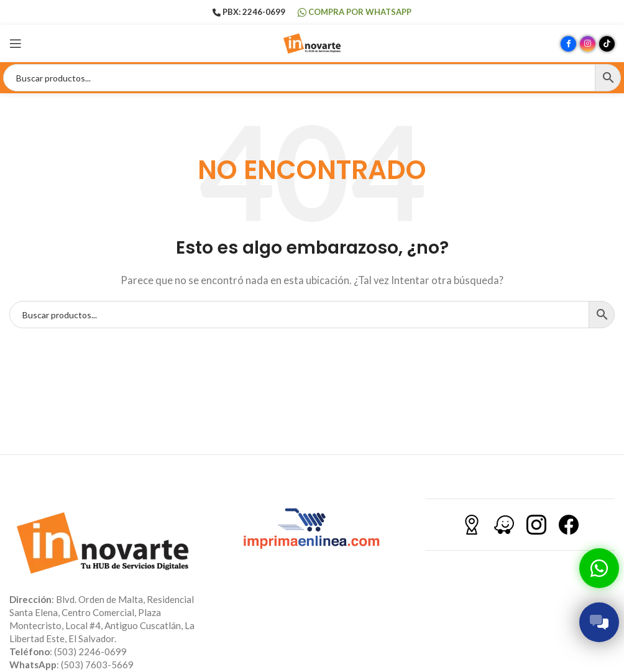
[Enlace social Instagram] (588, 44)
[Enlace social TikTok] (607, 44)
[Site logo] (312, 42)
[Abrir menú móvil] (16, 44)
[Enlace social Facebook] (568, 44)
